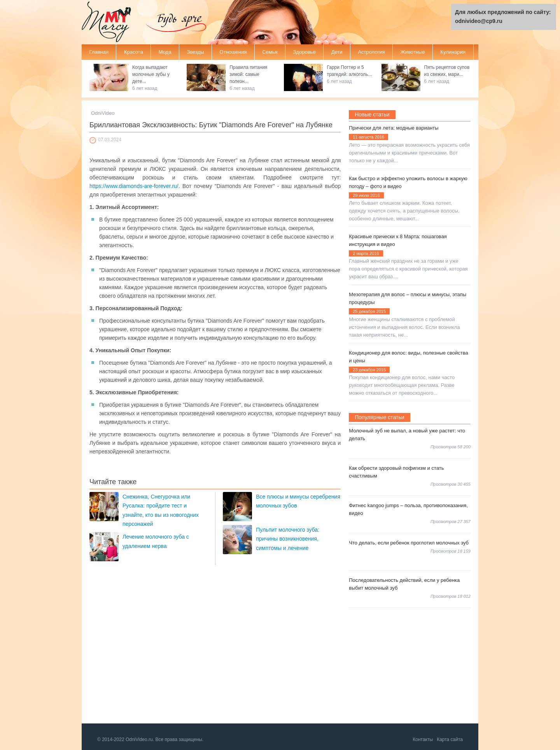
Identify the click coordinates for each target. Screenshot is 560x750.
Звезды (195, 52)
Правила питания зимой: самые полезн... (248, 74)
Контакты (423, 739)
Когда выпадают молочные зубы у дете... (151, 74)
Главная (99, 52)
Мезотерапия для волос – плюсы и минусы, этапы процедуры (408, 298)
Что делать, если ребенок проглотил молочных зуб (409, 543)
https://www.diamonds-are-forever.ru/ (134, 186)
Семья (270, 52)
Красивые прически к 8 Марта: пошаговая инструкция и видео (398, 240)
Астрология (371, 52)
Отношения (233, 52)
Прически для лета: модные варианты (394, 128)
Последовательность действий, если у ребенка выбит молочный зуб (404, 584)
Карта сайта (450, 739)
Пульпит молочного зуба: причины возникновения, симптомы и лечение (288, 539)
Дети (337, 52)
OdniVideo (103, 113)
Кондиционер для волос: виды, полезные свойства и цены (409, 357)
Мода (165, 52)
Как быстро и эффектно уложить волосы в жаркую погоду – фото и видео (408, 182)
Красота (134, 52)
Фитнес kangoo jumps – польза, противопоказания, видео (408, 509)
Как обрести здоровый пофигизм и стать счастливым (396, 472)
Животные (413, 52)
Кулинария (453, 52)
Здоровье (304, 52)
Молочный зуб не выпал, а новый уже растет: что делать (407, 435)
